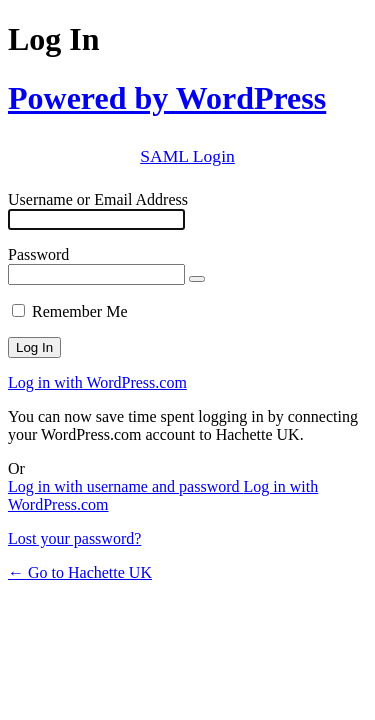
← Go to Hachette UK (80, 572)
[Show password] (197, 279)
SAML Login (187, 156)
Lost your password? (74, 538)
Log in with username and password (126, 486)
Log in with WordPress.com (97, 382)
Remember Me (80, 311)
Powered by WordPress (167, 98)
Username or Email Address (98, 199)
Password (38, 254)
